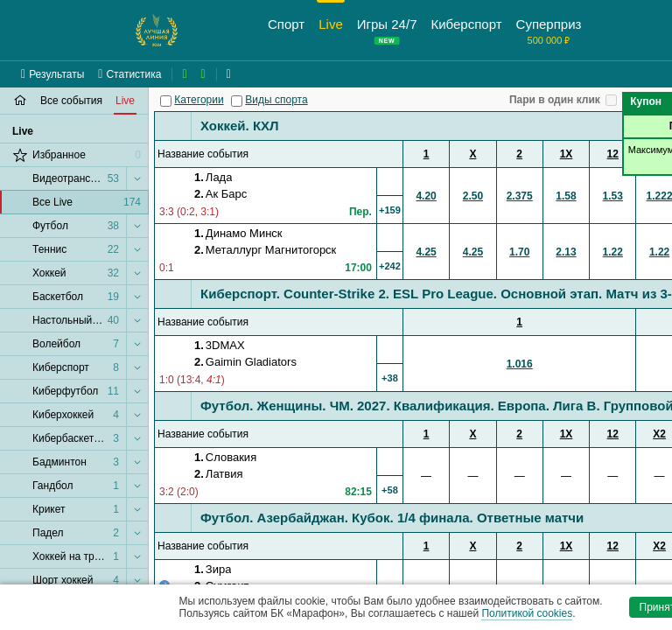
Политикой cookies (527, 613)
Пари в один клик (555, 100)
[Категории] (166, 101)
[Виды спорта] (237, 101)
